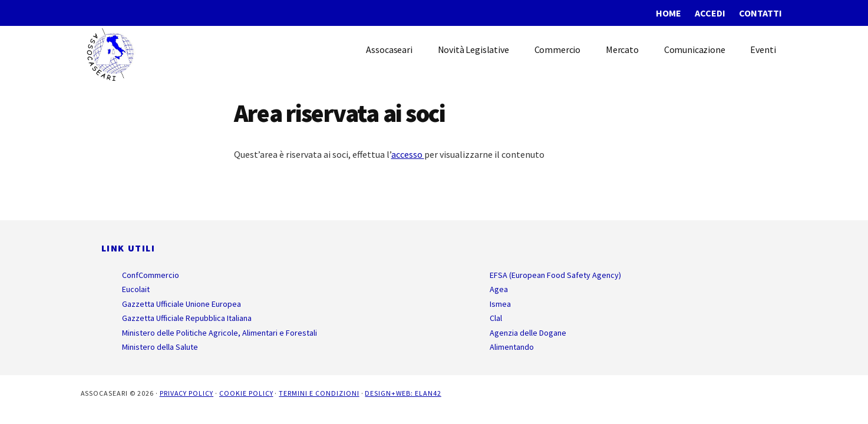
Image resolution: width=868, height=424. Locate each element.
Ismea (500, 304)
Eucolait (136, 289)
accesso (408, 154)
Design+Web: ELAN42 (403, 393)
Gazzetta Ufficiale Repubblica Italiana (187, 318)
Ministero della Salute (160, 347)
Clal (496, 318)
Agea (499, 289)
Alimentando (512, 347)
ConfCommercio (151, 275)
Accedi (710, 13)
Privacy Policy (187, 393)
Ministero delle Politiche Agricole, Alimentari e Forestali (220, 333)
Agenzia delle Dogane (528, 333)
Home (669, 13)
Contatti (760, 13)
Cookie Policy (246, 393)
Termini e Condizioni (319, 393)
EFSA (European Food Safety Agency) (555, 275)
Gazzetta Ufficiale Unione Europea (181, 304)
